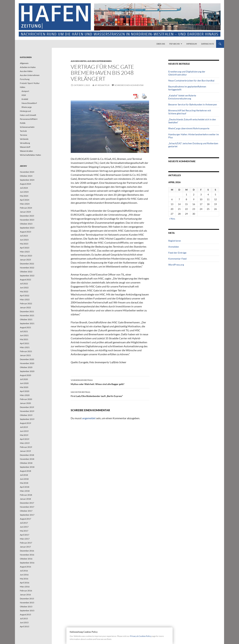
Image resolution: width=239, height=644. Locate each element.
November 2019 (27, 411)
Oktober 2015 (26, 607)
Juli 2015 (24, 618)
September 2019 (27, 419)
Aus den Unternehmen (99, 61)
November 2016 (27, 555)
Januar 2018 (25, 499)
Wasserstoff (25, 147)
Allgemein (24, 63)
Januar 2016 (25, 595)
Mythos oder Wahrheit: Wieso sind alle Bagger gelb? (110, 382)
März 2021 (25, 347)
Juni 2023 (24, 240)
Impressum (192, 44)
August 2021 (25, 327)
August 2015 (25, 615)
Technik (23, 131)
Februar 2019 (26, 447)
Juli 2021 (24, 331)
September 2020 (27, 371)
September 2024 (27, 180)
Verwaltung (25, 143)
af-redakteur (102, 85)
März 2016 (25, 587)
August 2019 (25, 423)
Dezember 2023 (27, 216)
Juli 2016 (24, 571)
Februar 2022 (26, 303)
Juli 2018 (24, 475)
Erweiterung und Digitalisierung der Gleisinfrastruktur (187, 73)
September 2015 (27, 611)
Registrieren (175, 241)
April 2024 (25, 200)
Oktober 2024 (26, 176)
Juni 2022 (24, 288)
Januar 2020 (25, 403)
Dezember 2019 (27, 407)
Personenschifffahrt (29, 119)
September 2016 (27, 563)
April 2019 (25, 439)
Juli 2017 (24, 523)
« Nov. (172, 219)
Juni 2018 (24, 479)
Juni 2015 (24, 622)
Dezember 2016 (27, 551)
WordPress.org (176, 265)
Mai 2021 (24, 339)
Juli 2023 (24, 236)
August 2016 (25, 567)
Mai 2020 (24, 387)
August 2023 (25, 232)
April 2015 (25, 626)
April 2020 (25, 391)
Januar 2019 (25, 451)
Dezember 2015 (27, 599)
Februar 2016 (26, 591)
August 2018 (25, 471)
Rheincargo (27, 107)
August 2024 (25, 184)
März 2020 (25, 395)
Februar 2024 (26, 208)
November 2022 (27, 268)
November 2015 (27, 603)
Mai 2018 (24, 483)
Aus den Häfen (79, 61)
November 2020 (27, 363)
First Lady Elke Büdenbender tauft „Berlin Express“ (110, 394)
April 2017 (25, 535)
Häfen (23, 87)
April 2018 (25, 487)
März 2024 (25, 204)
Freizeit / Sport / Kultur (30, 83)
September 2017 (27, 515)
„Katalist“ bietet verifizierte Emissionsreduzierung (182, 97)
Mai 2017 (24, 531)
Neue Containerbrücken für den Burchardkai (191, 80)
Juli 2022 (24, 284)
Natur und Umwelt (28, 115)
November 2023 (27, 220)
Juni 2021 (24, 335)
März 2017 (25, 539)
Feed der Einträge (177, 253)
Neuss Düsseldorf (29, 103)
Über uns (161, 44)
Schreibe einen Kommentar (129, 85)
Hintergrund (25, 111)
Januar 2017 (25, 547)
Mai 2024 (24, 196)
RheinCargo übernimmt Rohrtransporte (189, 128)
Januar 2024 (25, 212)
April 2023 (25, 248)
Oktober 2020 (26, 367)
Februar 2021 (26, 351)
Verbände (24, 139)
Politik (23, 123)
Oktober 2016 (26, 559)
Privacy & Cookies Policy (141, 636)
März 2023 (25, 252)
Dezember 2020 (27, 359)
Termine (23, 135)
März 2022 (25, 299)
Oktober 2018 (26, 463)
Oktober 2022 (26, 272)
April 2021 (25, 343)
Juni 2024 (24, 192)
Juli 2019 (24, 427)
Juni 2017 (24, 527)
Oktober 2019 (26, 415)
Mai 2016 (24, 579)
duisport (25, 91)
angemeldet (89, 418)
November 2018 (27, 459)
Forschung (25, 79)
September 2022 (27, 276)
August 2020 (25, 375)
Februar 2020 (26, 399)
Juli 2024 (24, 188)
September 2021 (27, 323)
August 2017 (25, 519)
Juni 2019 (24, 431)
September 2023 (27, 228)
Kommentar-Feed (177, 259)
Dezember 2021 (27, 311)
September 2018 (27, 467)
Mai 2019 (24, 435)
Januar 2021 (25, 355)
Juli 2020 (24, 379)
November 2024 (27, 172)
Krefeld (25, 99)
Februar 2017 (26, 543)
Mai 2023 (24, 244)
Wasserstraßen (26, 151)
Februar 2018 (26, 495)
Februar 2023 (26, 256)
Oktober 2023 (26, 224)
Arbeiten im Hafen (28, 67)
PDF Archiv (175, 44)
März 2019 (25, 443)
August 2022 (25, 280)
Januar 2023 (25, 260)
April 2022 (25, 295)
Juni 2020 (24, 383)
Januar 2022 (25, 307)
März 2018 (25, 491)
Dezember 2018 (27, 455)
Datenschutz (208, 44)
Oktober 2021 (26, 319)
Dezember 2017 (27, 503)
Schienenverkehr (27, 127)
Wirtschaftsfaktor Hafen (30, 155)
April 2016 (25, 583)
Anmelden (174, 247)
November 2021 (27, 315)
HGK (24, 95)
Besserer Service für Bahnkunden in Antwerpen (193, 104)
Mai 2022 (24, 292)
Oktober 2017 (26, 511)
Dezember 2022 (27, 264)
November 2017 (27, 507)
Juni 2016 (24, 575)
